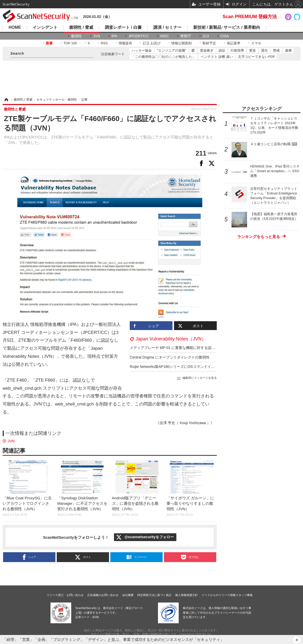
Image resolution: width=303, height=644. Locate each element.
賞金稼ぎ (207, 50)
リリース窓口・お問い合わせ (65, 595)
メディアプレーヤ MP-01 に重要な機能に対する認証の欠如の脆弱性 (185, 348)
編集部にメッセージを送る (200, 378)
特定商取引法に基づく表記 (154, 595)
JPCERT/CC (139, 36)
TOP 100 (70, 43)
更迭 (253, 50)
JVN (97, 36)
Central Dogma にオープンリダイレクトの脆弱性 (170, 357)
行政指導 (237, 50)
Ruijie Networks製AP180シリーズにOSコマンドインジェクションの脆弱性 (190, 367)
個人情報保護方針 (186, 595)
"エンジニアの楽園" (172, 50)
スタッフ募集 (244, 595)
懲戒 (276, 50)
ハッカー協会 (142, 50)
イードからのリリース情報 (219, 595)
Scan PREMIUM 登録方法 (250, 17)
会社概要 (128, 595)
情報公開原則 (182, 43)
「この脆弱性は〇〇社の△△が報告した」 (164, 57)
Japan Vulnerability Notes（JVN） (171, 339)
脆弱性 (76, 36)
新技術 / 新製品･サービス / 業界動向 (227, 27)
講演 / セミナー (167, 27)
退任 (264, 50)
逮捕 (288, 50)
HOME (15, 27)
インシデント (45, 27)
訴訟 (222, 50)
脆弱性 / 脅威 (81, 27)
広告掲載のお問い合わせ (103, 595)
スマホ (256, 43)
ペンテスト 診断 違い (217, 57)
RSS (104, 43)
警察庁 (186, 36)
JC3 (206, 36)
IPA (114, 36)
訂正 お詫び (152, 43)
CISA (225, 36)
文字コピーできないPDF (257, 57)
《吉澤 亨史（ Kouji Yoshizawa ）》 (185, 423)
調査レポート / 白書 (123, 27)
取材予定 (209, 43)
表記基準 (234, 43)
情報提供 (125, 43)
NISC (164, 36)
